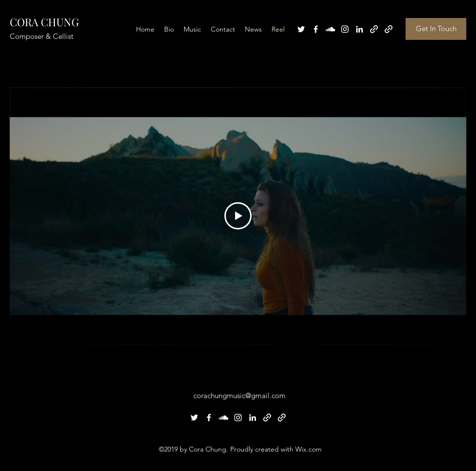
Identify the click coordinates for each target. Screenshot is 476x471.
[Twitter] (301, 29)
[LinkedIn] (359, 29)
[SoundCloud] (330, 29)
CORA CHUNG (44, 22)
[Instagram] (345, 29)
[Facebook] (316, 29)
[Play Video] (238, 216)
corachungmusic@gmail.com (239, 395)
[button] (436, 29)
